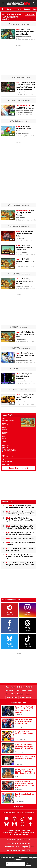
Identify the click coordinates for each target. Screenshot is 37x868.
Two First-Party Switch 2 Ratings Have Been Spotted (19, 550)
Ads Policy (21, 694)
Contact (18, 690)
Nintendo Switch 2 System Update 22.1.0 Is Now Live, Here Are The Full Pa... (20, 513)
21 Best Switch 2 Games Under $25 (20, 538)
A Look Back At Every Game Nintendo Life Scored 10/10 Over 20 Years (20, 507)
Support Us (9, 690)
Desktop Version (25, 697)
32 (12, 38)
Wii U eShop (33, 115)
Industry (32, 39)
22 (12, 253)
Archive (29, 694)
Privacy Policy (27, 690)
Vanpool (4, 434)
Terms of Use (10, 694)
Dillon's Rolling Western (8, 420)
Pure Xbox (27, 840)
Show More (19, 807)
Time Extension (12, 843)
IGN (18, 847)
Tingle (31, 95)
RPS (29, 850)
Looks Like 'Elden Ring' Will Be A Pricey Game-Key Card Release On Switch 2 (20, 565)
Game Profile (30, 14)
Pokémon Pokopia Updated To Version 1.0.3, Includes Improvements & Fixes (19, 557)
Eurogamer (25, 847)
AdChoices (28, 833)
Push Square (17, 840)
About (13, 687)
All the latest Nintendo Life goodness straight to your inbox (18, 859)
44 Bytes (21, 833)
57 (12, 91)
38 (12, 287)
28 (12, 135)
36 (12, 340)
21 (12, 403)
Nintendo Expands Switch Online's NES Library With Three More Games (20, 533)
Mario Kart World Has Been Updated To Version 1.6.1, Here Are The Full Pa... (19, 520)
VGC (32, 847)
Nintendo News (9, 847)
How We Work (27, 687)
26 (12, 240)
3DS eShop (33, 136)
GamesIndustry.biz (14, 850)
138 (12, 114)
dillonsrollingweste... (7, 461)
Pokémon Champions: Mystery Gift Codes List (20, 544)
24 (12, 267)
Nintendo (4, 429)
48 (12, 219)
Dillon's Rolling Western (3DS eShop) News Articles (12, 17)
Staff (19, 687)
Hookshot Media (16, 831)
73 (12, 382)
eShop (32, 241)
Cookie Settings (12, 697)
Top (7, 687)
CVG (24, 850)
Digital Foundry (25, 843)
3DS (31, 363)
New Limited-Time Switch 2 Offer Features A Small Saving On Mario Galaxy (20, 527)
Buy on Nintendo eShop (18, 468)
